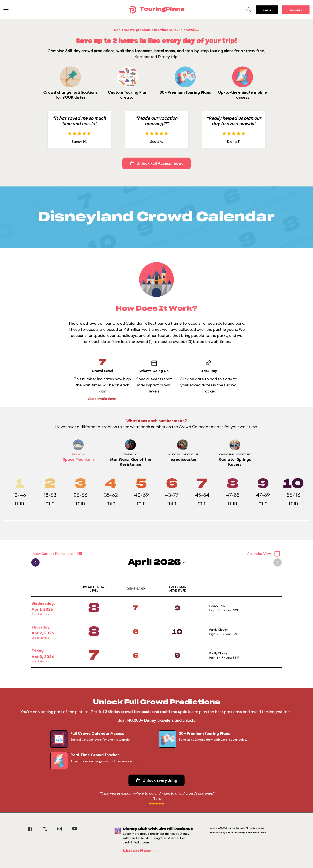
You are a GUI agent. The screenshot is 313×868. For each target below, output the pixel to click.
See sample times (102, 399)
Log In (267, 10)
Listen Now (142, 851)
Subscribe (296, 10)
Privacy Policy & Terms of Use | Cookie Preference (238, 832)
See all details (40, 614)
